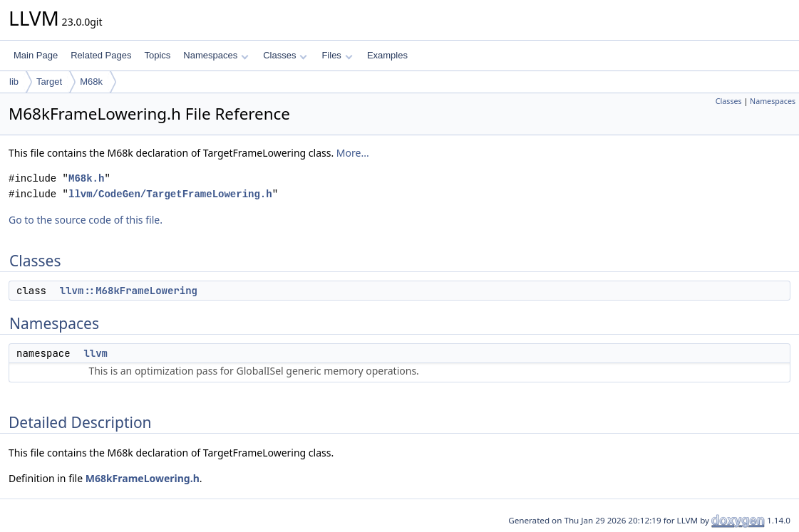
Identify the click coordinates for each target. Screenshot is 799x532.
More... (353, 153)
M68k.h (86, 178)
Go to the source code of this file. (86, 220)
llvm (96, 353)
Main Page (36, 55)
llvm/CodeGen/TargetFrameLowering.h (170, 194)
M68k (91, 82)
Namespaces (216, 55)
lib (14, 82)
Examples (387, 55)
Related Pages (101, 55)
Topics (157, 55)
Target (49, 82)
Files (337, 55)
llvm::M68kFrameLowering (129, 291)
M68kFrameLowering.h (143, 478)
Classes (285, 55)
